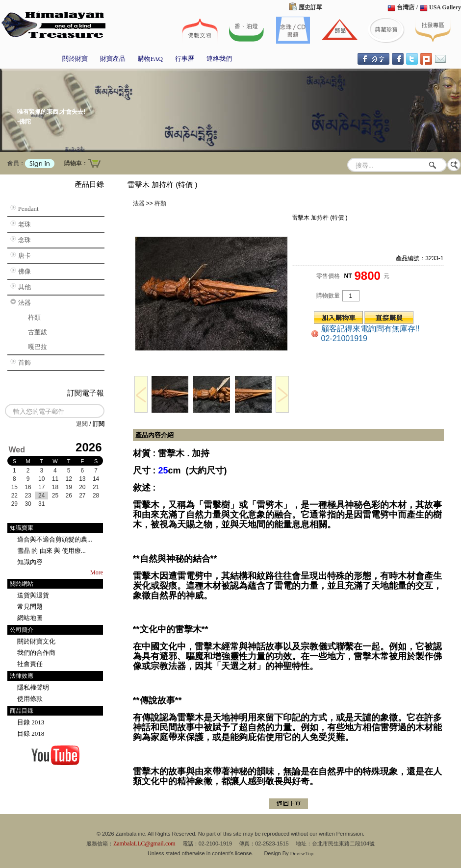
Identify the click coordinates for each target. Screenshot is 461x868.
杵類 (34, 317)
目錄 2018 (31, 733)
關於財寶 (75, 59)
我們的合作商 (36, 653)
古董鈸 (38, 332)
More (97, 572)
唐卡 (25, 256)
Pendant (28, 209)
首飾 (25, 362)
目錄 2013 (31, 722)
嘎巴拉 (38, 347)
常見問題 (30, 607)
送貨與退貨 (33, 595)
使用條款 (30, 699)
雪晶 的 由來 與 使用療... (51, 551)
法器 (25, 303)
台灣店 (406, 7)
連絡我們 (219, 59)
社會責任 (30, 664)
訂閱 (99, 424)
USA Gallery (445, 7)
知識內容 (30, 562)
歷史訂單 (310, 7)
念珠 (25, 240)
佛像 (25, 271)
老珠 (25, 224)
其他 (25, 287)
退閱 (82, 424)
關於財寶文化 (36, 641)
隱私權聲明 (33, 687)
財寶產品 (113, 59)
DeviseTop (302, 853)
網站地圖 (30, 618)
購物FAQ (150, 59)
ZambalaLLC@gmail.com (144, 843)
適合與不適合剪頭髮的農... (55, 539)
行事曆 (185, 59)
